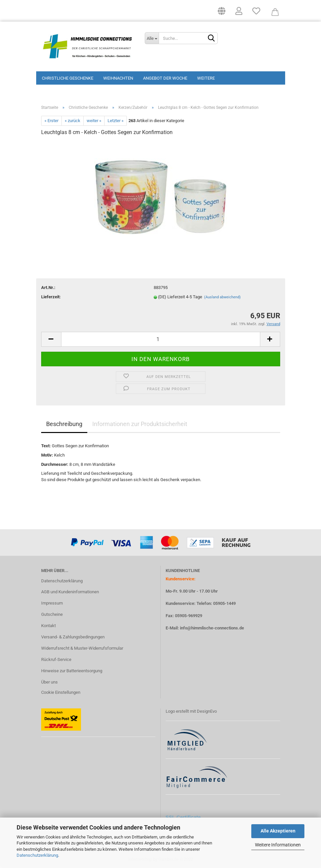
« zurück (73, 121)
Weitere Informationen (278, 845)
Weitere (206, 78)
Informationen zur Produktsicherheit (140, 424)
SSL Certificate (183, 817)
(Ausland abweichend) (222, 297)
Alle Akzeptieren (278, 831)
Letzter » (116, 121)
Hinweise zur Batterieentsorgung (72, 671)
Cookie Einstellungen (61, 692)
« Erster (51, 121)
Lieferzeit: (51, 297)
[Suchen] (211, 38)
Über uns (49, 682)
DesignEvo (207, 711)
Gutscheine (52, 614)
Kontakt (48, 626)
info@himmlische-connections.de (212, 628)
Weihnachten (118, 78)
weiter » (94, 121)
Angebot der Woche (165, 78)
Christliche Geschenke (68, 78)
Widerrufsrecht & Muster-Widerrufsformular (82, 648)
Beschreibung (64, 424)
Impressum (52, 603)
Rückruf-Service (56, 659)
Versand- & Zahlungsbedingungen (73, 637)
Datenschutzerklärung (37, 855)
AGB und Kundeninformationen (70, 592)
